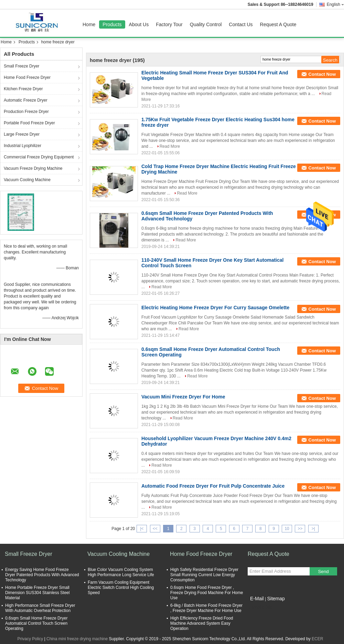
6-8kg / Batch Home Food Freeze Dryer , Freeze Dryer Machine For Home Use (206, 608)
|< (142, 529)
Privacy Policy (30, 639)
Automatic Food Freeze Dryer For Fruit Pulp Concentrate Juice (213, 486)
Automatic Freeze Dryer (26, 100)
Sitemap (276, 599)
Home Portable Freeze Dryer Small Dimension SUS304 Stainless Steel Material (37, 593)
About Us (139, 24)
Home (89, 24)
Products (112, 24)
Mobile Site (260, 607)
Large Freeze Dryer (22, 134)
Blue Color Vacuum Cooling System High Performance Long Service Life (121, 572)
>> (300, 529)
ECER (317, 639)
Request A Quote (278, 24)
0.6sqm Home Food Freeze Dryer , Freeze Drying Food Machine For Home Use (207, 593)
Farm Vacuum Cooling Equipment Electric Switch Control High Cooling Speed (121, 588)
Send (323, 572)
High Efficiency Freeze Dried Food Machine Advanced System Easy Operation (202, 623)
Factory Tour (169, 24)
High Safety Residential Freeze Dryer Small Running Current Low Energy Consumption (204, 575)
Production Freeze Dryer (26, 112)
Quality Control (206, 24)
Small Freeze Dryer (21, 66)
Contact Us (241, 24)
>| (313, 529)
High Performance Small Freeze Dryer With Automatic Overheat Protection (40, 608)
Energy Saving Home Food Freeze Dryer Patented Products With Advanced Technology (42, 575)
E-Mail (257, 599)
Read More (170, 146)
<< (155, 529)
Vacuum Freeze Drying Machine (33, 168)
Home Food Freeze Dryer (27, 77)
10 (287, 529)
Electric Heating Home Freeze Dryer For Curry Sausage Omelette (215, 308)
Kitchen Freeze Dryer (23, 89)
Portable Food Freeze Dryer (29, 123)
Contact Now (322, 74)
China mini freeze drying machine (77, 639)
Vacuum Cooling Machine (27, 180)
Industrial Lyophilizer (23, 146)
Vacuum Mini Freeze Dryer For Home (183, 397)
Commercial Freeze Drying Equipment (39, 157)
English (335, 4)
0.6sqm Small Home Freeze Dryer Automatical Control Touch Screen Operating (36, 623)
